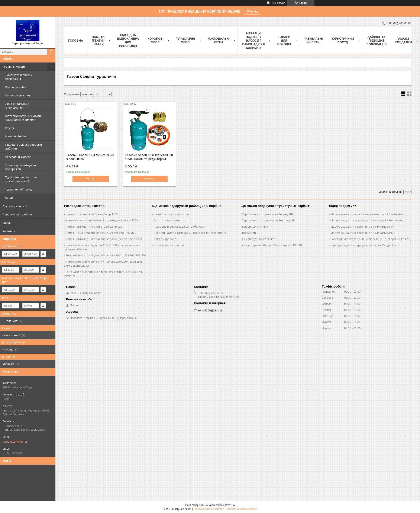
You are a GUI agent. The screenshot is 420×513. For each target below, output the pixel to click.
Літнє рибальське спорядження (17, 106)
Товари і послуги (14, 67)
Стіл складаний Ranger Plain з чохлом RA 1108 (273, 245)
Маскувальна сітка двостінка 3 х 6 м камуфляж (362, 227)
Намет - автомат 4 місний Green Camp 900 (94, 227)
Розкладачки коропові (169, 245)
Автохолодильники (167, 220)
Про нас (8, 198)
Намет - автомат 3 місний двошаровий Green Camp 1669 (104, 239)
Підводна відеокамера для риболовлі (128, 40)
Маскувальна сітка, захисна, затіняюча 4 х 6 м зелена (367, 214)
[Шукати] (51, 52)
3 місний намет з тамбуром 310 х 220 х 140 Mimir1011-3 (190, 233)
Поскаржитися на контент (209, 509)
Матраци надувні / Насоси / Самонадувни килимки (24, 118)
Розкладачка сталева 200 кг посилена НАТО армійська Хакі (371, 239)
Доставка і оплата (15, 206)
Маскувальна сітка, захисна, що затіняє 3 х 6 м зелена (367, 220)
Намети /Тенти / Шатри (98, 41)
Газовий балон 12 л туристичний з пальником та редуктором (149, 157)
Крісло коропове (165, 239)
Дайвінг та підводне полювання (19, 77)
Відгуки (7, 223)
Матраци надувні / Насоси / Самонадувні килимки (253, 41)
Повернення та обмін (17, 214)
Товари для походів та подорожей (21, 167)
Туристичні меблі (186, 40)
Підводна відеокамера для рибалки (24, 147)
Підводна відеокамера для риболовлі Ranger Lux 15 (365, 245)
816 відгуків (278, 3)
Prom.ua (230, 505)
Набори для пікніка (255, 227)
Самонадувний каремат (259, 239)
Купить (253, 11)
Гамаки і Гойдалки (403, 40)
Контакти (9, 231)
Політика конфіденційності (242, 509)
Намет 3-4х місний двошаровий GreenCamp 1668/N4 (101, 233)
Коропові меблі (16, 87)
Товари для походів (284, 41)
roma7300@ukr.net (15, 442)
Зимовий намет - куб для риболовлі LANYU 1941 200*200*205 (106, 255)
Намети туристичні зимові (172, 214)
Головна (76, 41)
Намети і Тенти (16, 136)
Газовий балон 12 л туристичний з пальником (90, 157)
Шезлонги (249, 233)
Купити (91, 179)
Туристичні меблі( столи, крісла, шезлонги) (22, 179)
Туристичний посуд (18, 189)
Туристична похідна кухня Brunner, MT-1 (269, 220)
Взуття (10, 128)
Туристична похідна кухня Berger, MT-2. (269, 214)
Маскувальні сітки (18, 95)
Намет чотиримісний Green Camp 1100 (91, 214)
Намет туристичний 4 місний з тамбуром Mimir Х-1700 (101, 220)
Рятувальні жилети (18, 157)
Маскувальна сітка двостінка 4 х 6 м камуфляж (362, 233)
